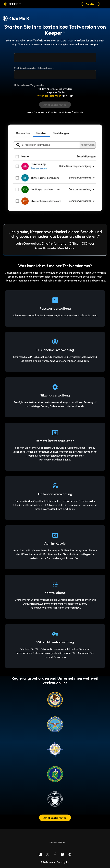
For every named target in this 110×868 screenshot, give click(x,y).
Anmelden (91, 4)
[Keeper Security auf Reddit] (70, 854)
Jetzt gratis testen (55, 818)
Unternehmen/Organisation (30, 85)
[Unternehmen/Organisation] (55, 75)
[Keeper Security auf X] (48, 854)
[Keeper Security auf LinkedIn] (40, 854)
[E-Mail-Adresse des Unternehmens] (55, 58)
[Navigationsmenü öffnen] (105, 4)
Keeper (13, 4)
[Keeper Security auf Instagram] (62, 854)
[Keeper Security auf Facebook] (55, 854)
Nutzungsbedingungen (49, 96)
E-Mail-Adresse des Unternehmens (34, 68)
